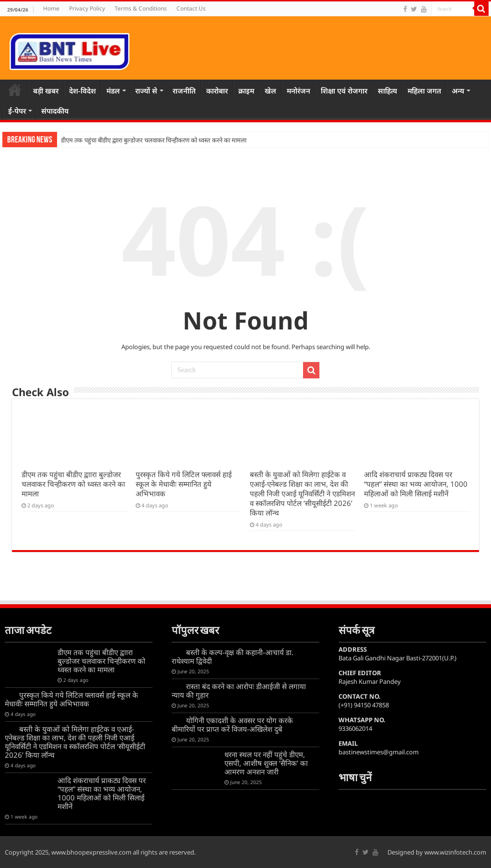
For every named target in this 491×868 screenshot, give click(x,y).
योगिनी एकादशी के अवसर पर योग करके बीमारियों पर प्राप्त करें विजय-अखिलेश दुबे (232, 725)
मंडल (113, 91)
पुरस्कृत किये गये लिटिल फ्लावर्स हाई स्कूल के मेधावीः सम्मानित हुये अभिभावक (184, 484)
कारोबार (217, 91)
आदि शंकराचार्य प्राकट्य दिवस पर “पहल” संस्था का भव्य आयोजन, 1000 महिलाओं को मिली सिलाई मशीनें (416, 484)
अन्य (458, 91)
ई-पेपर (17, 111)
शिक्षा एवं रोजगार (344, 91)
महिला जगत (424, 91)
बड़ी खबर (46, 91)
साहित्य (387, 91)
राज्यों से (146, 91)
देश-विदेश (82, 91)
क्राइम (246, 91)
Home (51, 8)
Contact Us (191, 8)
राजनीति (184, 91)
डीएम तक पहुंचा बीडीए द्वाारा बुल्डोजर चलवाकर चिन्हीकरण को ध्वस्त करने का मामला (154, 140)
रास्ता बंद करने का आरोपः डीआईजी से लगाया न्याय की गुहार (239, 691)
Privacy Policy (87, 8)
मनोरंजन (298, 91)
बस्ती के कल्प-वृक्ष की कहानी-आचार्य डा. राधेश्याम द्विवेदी (233, 657)
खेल (270, 91)
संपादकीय (55, 111)
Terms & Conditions (141, 8)
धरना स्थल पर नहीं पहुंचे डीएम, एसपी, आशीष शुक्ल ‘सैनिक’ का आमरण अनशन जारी (266, 763)
